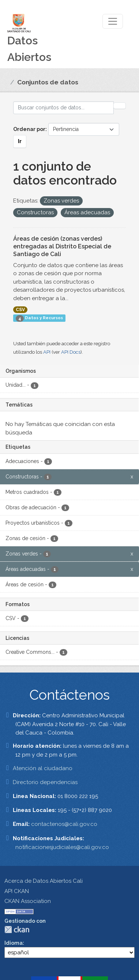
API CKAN (17, 891)
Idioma (14, 943)
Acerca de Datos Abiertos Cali (44, 881)
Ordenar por (29, 129)
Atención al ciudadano (43, 768)
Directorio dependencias (45, 782)
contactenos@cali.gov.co (64, 824)
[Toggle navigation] (113, 21)
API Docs (71, 352)
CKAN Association (28, 901)
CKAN (17, 930)
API (47, 352)
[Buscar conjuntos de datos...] (63, 108)
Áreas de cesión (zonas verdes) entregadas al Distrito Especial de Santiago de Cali (62, 246)
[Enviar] (120, 106)
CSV (20, 310)
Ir (20, 141)
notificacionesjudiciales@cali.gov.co (62, 847)
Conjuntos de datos (48, 82)
